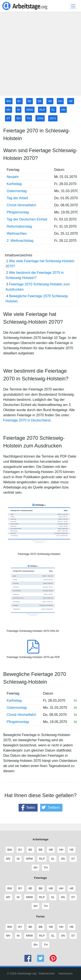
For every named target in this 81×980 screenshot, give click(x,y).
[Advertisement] (40, 56)
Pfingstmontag (18, 212)
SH (18, 118)
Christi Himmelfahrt (21, 205)
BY (19, 101)
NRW (30, 110)
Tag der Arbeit (17, 198)
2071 (53, 118)
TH (29, 118)
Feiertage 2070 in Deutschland (27, 420)
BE (30, 101)
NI (18, 110)
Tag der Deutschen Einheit (27, 219)
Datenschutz (47, 973)
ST (8, 118)
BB (40, 101)
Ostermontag (17, 191)
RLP (42, 110)
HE (71, 101)
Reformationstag (19, 226)
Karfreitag (14, 184)
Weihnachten (17, 234)
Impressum (65, 973)
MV (9, 110)
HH (60, 101)
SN (63, 110)
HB (50, 101)
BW (9, 101)
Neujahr (13, 177)
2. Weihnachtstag (20, 241)
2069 (40, 118)
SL (53, 110)
